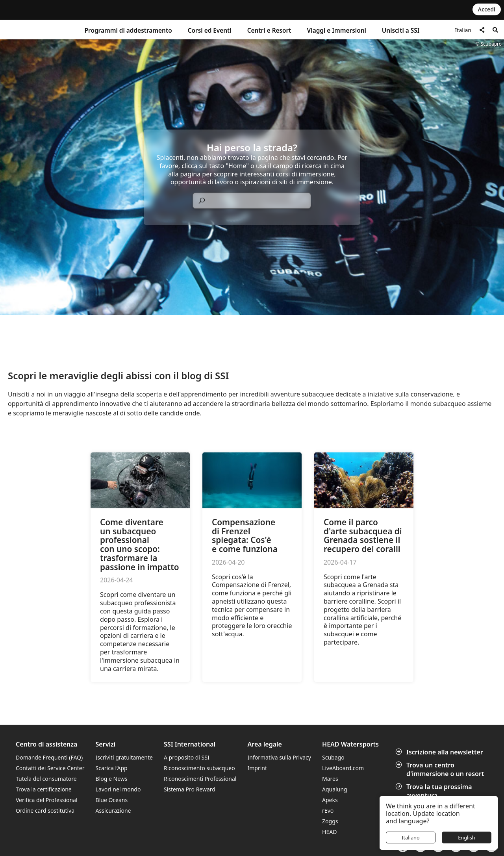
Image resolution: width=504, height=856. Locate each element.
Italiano (411, 837)
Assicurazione (113, 811)
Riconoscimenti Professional (200, 779)
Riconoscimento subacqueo (199, 768)
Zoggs (330, 821)
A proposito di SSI (187, 757)
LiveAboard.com (343, 768)
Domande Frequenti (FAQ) (49, 757)
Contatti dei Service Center (50, 768)
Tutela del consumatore (46, 779)
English (467, 837)
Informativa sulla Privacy (279, 757)
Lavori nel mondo (118, 789)
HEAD (329, 832)
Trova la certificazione (44, 789)
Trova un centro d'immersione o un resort (440, 769)
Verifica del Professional (47, 800)
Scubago (333, 757)
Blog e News (112, 779)
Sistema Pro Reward (190, 789)
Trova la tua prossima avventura (435, 791)
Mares (330, 779)
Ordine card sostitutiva (45, 811)
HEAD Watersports (350, 744)
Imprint (258, 768)
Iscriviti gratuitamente (124, 757)
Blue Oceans (112, 800)
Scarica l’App (112, 768)
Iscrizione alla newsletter (440, 752)
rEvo (328, 811)
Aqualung (335, 789)
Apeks (330, 800)
